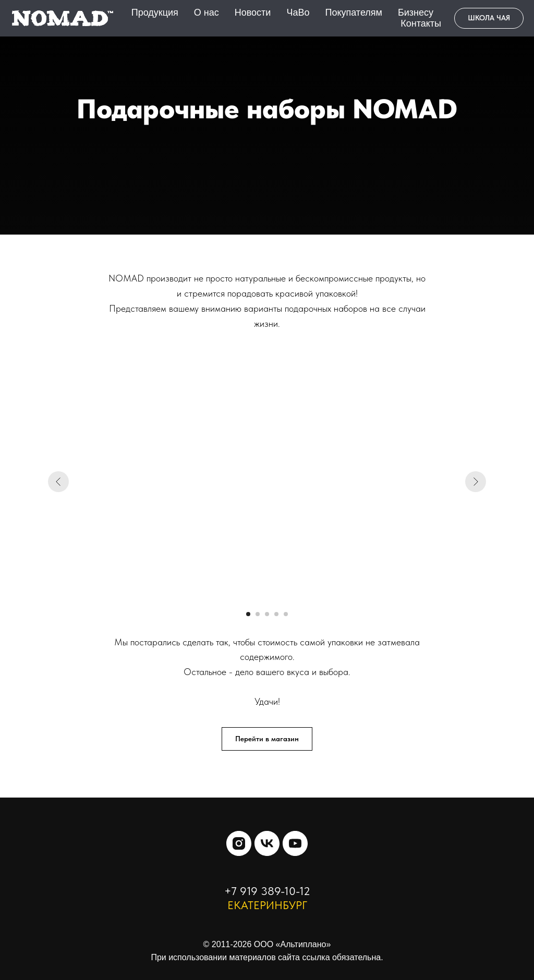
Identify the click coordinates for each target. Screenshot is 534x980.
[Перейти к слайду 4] (276, 614)
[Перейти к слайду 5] (286, 614)
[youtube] (295, 843)
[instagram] (239, 843)
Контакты (421, 23)
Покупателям (353, 13)
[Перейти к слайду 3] (267, 614)
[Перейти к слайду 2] (258, 614)
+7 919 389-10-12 (267, 891)
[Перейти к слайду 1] (248, 614)
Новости (253, 13)
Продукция (155, 13)
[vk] (267, 843)
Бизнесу (416, 13)
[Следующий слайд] (476, 482)
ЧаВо (298, 13)
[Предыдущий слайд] (58, 482)
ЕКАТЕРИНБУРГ (267, 905)
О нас (207, 13)
